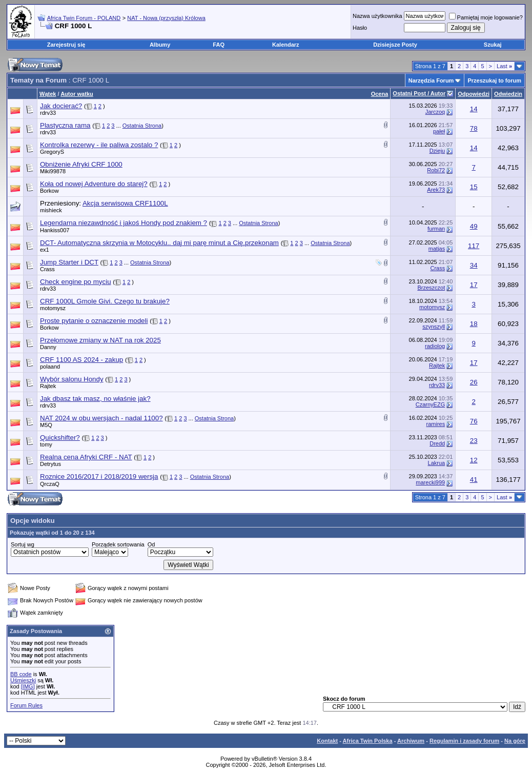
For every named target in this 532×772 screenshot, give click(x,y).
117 (474, 246)
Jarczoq (435, 112)
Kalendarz (286, 45)
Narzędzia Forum (431, 80)
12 (474, 460)
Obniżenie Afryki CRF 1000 (81, 164)
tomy (46, 444)
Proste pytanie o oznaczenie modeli (94, 321)
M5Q (46, 425)
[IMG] (28, 686)
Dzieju (437, 151)
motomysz (53, 308)
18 (474, 324)
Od (151, 544)
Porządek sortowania (118, 544)
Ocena (380, 94)
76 (474, 421)
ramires (436, 424)
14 (474, 109)
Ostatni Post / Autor (419, 93)
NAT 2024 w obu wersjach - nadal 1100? (101, 418)
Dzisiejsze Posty (395, 45)
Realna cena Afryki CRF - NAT (86, 457)
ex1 (45, 250)
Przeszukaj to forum (494, 80)
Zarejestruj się (66, 45)
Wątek (48, 94)
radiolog (435, 346)
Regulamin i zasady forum (464, 741)
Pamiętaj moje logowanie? (486, 17)
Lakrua (437, 463)
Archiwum (411, 741)
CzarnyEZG (430, 404)
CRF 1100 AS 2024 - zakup (81, 360)
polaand (50, 367)
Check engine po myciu (76, 282)
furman (436, 229)
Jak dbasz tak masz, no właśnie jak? (95, 399)
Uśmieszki (23, 680)
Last (504, 66)
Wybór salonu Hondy (72, 379)
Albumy (160, 45)
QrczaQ (50, 484)
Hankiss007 (55, 230)
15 (474, 187)
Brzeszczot (431, 288)
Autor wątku (77, 94)
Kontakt (327, 741)
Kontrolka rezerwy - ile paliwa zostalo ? (99, 145)
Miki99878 (53, 171)
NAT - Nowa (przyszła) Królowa (166, 18)
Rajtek (437, 365)
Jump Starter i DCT (69, 262)
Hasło (360, 28)
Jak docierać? (61, 106)
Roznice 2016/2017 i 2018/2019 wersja (99, 476)
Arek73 (436, 190)
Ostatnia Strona (142, 126)
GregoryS (52, 152)
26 (474, 382)
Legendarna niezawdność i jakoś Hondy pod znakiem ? (124, 223)
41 (474, 480)
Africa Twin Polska (368, 741)
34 (474, 265)
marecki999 (430, 482)
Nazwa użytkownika (377, 16)
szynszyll (434, 327)
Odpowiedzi (474, 94)
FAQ (219, 45)
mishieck (51, 210)
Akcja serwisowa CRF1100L (125, 203)
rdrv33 (48, 113)
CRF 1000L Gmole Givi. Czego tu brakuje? (105, 301)
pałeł (439, 131)
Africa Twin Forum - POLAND (84, 18)
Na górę (515, 741)
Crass (47, 269)
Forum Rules (26, 705)
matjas (437, 249)
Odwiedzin (508, 94)
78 (474, 128)
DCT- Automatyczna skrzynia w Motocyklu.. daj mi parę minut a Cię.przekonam (159, 243)
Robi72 (436, 170)
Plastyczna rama (65, 125)
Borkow (49, 191)
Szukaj (493, 45)
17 (474, 285)
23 (474, 441)
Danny (48, 347)
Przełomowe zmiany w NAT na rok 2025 (100, 340)
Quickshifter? (60, 438)
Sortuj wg (23, 544)
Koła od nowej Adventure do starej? (94, 184)
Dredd (437, 443)
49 (474, 226)
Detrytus (50, 464)
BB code (21, 674)
